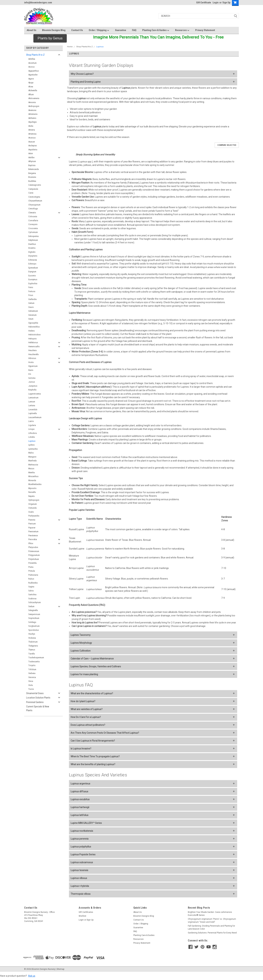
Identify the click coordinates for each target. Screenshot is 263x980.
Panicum (32, 524)
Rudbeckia (33, 583)
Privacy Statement (205, 30)
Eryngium (32, 272)
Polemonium (34, 551)
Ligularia (32, 425)
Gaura (31, 307)
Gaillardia (32, 299)
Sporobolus (34, 630)
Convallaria (33, 220)
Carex (31, 193)
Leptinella (33, 413)
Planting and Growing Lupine (86, 82)
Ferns (31, 287)
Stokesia (32, 638)
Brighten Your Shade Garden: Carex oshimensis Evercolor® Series (210, 914)
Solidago (32, 622)
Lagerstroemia (35, 394)
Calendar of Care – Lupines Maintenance (92, 659)
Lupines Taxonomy (81, 635)
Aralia (31, 126)
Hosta (31, 362)
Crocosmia (33, 228)
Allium (31, 94)
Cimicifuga (33, 209)
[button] (50, 38)
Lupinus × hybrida (80, 886)
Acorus (31, 67)
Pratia (31, 567)
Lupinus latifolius (80, 815)
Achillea (32, 59)
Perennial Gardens (35, 702)
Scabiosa (32, 599)
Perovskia (33, 539)
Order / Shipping (99, 30)
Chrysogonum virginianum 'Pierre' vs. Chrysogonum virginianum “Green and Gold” (212, 921)
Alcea (31, 87)
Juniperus (33, 386)
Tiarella (32, 654)
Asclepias (33, 146)
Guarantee (121, 30)
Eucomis (32, 276)
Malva (31, 453)
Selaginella (33, 610)
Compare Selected (227, 145)
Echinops (32, 264)
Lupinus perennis (80, 839)
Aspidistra (33, 150)
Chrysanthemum (35, 201)
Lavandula (33, 409)
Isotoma (32, 378)
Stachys (32, 634)
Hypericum (33, 366)
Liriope (31, 429)
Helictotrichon (34, 335)
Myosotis (32, 488)
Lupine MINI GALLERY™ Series (86, 823)
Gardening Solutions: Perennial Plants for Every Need (212, 933)
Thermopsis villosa (81, 894)
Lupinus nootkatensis (82, 831)
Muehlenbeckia (35, 484)
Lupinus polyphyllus (81, 847)
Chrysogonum (34, 205)
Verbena (32, 673)
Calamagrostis (35, 185)
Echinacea (33, 260)
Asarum (32, 142)
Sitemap (60, 969)
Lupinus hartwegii (80, 807)
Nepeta (31, 496)
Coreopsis (33, 224)
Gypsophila (33, 323)
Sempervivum (34, 614)
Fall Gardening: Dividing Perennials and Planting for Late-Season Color (211, 927)
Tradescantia (34, 662)
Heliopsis (32, 339)
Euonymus (33, 279)
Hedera (31, 331)
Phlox (31, 543)
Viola (31, 685)
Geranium (32, 315)
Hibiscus (32, 358)
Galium (31, 303)
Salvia (31, 591)
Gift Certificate (204, 3)
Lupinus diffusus (79, 791)
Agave (31, 79)
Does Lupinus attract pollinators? (88, 725)
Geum (31, 319)
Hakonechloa (34, 327)
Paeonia (32, 520)
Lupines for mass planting (84, 674)
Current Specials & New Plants (38, 708)
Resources (182, 30)
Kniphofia (32, 390)
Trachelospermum (36, 657)
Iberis (31, 370)
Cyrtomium (33, 232)
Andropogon (34, 106)
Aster (31, 153)
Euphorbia (33, 283)
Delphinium (33, 240)
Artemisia (32, 134)
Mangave (32, 457)
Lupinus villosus (79, 878)
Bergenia (32, 173)
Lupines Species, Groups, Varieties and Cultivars (96, 666)
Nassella (32, 492)
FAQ (134, 30)
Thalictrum (33, 642)
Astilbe (31, 157)
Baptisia (32, 165)
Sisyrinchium (34, 618)
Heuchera (32, 350)
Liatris (31, 421)
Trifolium (32, 669)
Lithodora (33, 433)
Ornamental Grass (35, 693)
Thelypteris (33, 646)
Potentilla (32, 563)
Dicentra (32, 248)
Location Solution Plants (38, 698)
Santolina (32, 594)
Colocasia (33, 216)
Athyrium (32, 161)
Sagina (31, 587)
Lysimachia (33, 449)
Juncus (32, 382)
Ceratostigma (34, 197)
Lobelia (32, 437)
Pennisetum (33, 531)
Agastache (33, 75)
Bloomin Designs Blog (54, 30)
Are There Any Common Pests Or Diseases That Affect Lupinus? (105, 733)
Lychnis (31, 445)
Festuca (32, 291)
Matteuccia (33, 465)
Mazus (31, 468)
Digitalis (32, 252)
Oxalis (31, 512)
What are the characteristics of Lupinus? (92, 693)
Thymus (32, 650)
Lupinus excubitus (80, 799)
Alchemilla (33, 90)
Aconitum (32, 63)
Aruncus (32, 138)
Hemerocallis (34, 346)
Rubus (31, 579)
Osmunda (32, 508)
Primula (32, 571)
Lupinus (32, 441)
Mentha (32, 472)
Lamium (32, 402)
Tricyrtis (32, 665)
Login (216, 3)
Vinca (31, 681)
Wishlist (82, 916)
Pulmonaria (33, 575)
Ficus (31, 295)
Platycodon (33, 547)
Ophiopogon (34, 500)
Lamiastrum (33, 398)
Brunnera (32, 177)
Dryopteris (33, 256)
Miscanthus (33, 476)
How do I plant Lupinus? (83, 701)
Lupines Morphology (81, 643)
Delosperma (33, 236)
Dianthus (32, 244)
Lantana (32, 405)
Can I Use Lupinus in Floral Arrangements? (93, 741)
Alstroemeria (34, 98)
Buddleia (32, 181)
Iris (30, 374)
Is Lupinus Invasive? (81, 749)
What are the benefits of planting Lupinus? (93, 764)
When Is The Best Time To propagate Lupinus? (95, 756)
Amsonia (32, 102)
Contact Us (77, 30)
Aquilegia (32, 122)
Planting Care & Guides (156, 30)
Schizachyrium (35, 602)
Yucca (31, 689)
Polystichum (34, 559)
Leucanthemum (35, 417)
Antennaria (33, 114)
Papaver (32, 528)
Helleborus (33, 342)
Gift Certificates (86, 912)
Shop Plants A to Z (35, 55)
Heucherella (33, 354)
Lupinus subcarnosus (82, 862)
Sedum (31, 606)
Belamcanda (34, 169)
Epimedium (33, 268)
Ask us (32, 976)
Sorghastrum (34, 626)
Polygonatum (34, 555)
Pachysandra (34, 516)
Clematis (32, 213)
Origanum (33, 504)
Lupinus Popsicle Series (83, 854)
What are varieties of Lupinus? (87, 709)
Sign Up (226, 3)
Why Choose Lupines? (82, 74)
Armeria (32, 130)
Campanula (33, 189)
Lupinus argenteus (80, 784)
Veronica (32, 677)
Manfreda (32, 461)
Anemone (32, 110)
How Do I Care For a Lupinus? (86, 717)
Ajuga (31, 83)
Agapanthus (34, 71)
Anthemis (32, 118)
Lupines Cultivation (81, 651)
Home (70, 47)
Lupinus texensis (79, 870)
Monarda (32, 480)
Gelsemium (33, 311)
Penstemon (33, 535)
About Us (31, 30)
